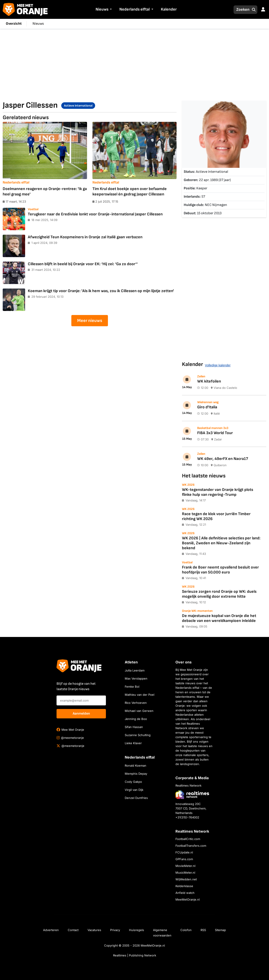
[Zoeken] (242, 10)
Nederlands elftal (134, 9)
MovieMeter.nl (185, 866)
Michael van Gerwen (139, 711)
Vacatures (94, 930)
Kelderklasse (184, 886)
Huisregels (137, 930)
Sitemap (220, 930)
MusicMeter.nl (185, 873)
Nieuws (102, 9)
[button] (110, 10)
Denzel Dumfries (136, 798)
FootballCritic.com (188, 839)
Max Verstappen (136, 678)
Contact (73, 930)
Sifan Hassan (134, 727)
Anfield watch (185, 893)
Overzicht (14, 24)
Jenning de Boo (136, 719)
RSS (203, 930)
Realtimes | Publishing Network (135, 955)
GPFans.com (184, 859)
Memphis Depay (136, 774)
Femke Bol (132, 687)
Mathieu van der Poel (140, 695)
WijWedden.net (186, 879)
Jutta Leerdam (135, 670)
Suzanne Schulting (138, 735)
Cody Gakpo (133, 782)
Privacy (115, 930)
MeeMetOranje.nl (188, 899)
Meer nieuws (90, 321)
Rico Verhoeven (136, 703)
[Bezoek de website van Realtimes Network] (192, 795)
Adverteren (51, 930)
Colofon (186, 930)
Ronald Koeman (136, 766)
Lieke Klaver (133, 743)
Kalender (169, 9)
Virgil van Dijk (134, 790)
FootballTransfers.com (191, 846)
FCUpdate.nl (184, 852)
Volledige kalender (218, 365)
